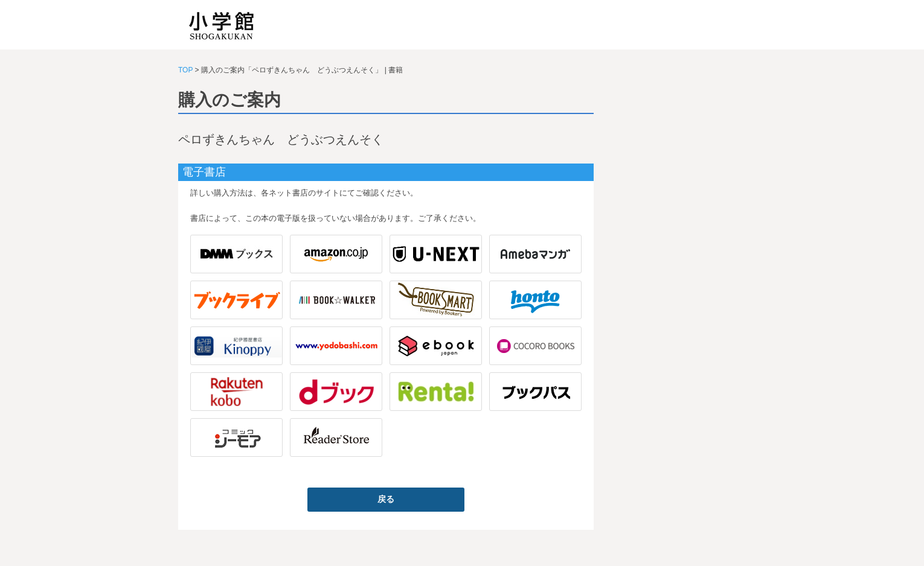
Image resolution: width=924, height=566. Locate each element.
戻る (386, 499)
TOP (185, 70)
